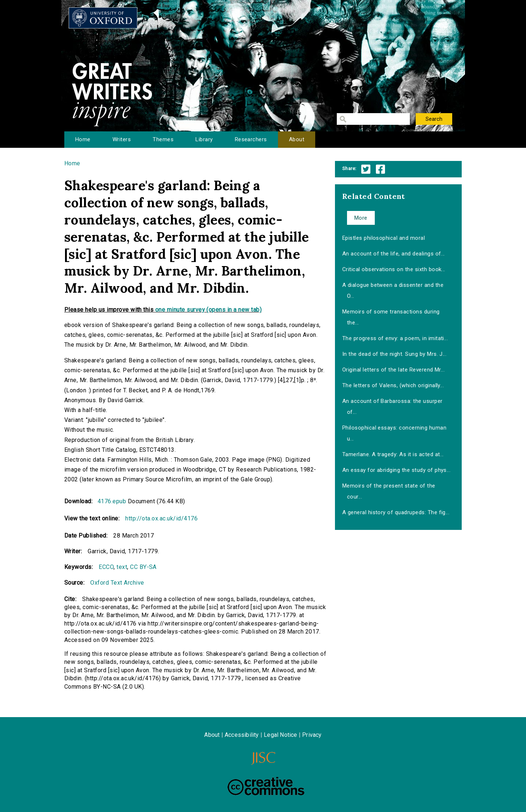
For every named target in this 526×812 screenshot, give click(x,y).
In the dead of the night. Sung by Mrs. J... (394, 354)
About (297, 139)
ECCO (106, 567)
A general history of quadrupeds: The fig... (396, 512)
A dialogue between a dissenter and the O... (393, 290)
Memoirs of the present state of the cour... (389, 491)
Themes (163, 139)
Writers (122, 139)
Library (204, 139)
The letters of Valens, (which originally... (393, 385)
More (361, 218)
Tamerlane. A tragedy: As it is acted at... (393, 454)
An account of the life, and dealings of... (394, 254)
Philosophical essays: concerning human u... (394, 433)
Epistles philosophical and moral (384, 238)
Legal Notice (280, 735)
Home (83, 139)
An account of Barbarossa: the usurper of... (392, 407)
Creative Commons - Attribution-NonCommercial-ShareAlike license (266, 786)
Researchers (251, 139)
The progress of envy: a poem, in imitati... (395, 338)
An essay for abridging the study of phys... (397, 470)
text (122, 567)
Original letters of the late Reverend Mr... (394, 370)
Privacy (312, 735)
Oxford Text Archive (117, 583)
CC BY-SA (143, 567)
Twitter (366, 169)
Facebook (380, 169)
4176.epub (112, 501)
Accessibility (242, 735)
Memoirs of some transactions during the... (391, 317)
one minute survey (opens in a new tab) (208, 310)
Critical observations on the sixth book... (394, 269)
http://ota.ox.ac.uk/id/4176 (161, 518)
